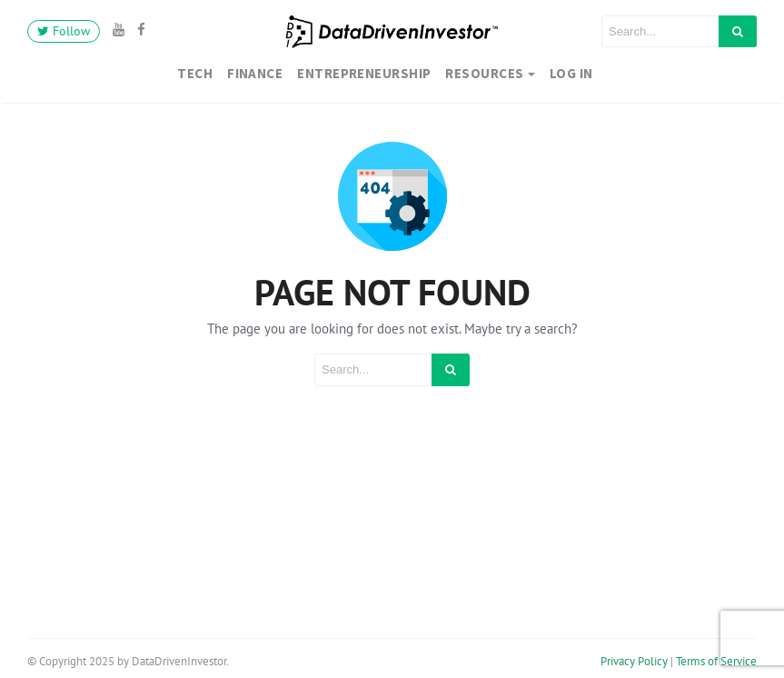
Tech (195, 73)
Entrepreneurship (364, 73)
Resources (484, 73)
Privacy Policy (634, 661)
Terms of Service (716, 661)
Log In (571, 73)
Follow (64, 31)
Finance (255, 73)
